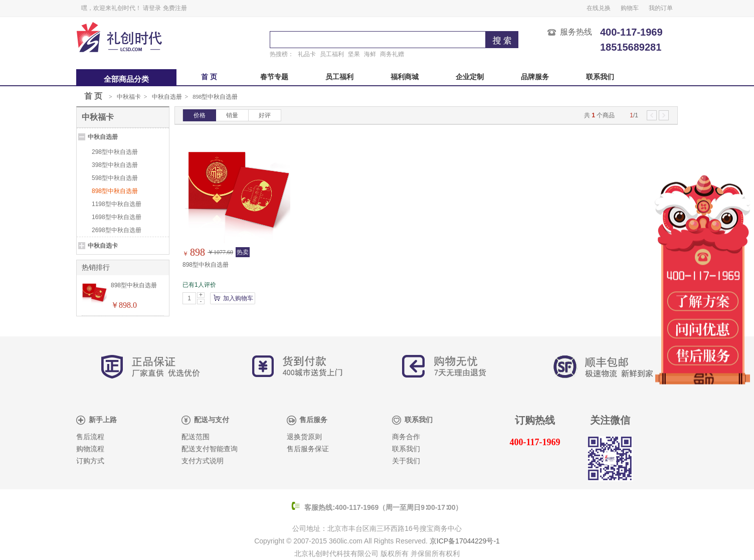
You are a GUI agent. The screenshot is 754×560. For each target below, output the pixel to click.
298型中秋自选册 (115, 152)
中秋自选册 (167, 97)
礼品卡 (307, 54)
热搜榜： (282, 54)
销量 (232, 115)
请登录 (152, 8)
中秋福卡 (129, 97)
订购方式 (90, 461)
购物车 (630, 8)
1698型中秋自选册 (117, 217)
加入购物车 (238, 298)
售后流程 (90, 437)
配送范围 (196, 437)
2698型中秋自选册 (117, 230)
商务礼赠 (392, 54)
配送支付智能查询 (210, 449)
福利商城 (405, 77)
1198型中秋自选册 (117, 204)
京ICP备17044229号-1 (465, 541)
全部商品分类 (126, 79)
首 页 (209, 77)
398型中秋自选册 (115, 165)
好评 (265, 115)
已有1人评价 (199, 285)
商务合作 (406, 437)
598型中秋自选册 (115, 178)
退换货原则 (304, 437)
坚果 (354, 54)
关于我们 (406, 461)
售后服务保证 (308, 449)
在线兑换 (599, 8)
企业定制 (470, 77)
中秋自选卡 (103, 246)
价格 (200, 115)
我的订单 (661, 8)
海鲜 (370, 54)
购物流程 (90, 449)
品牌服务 (535, 77)
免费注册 (175, 8)
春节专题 (274, 77)
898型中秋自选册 (215, 97)
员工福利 (332, 54)
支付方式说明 (203, 461)
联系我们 (600, 77)
